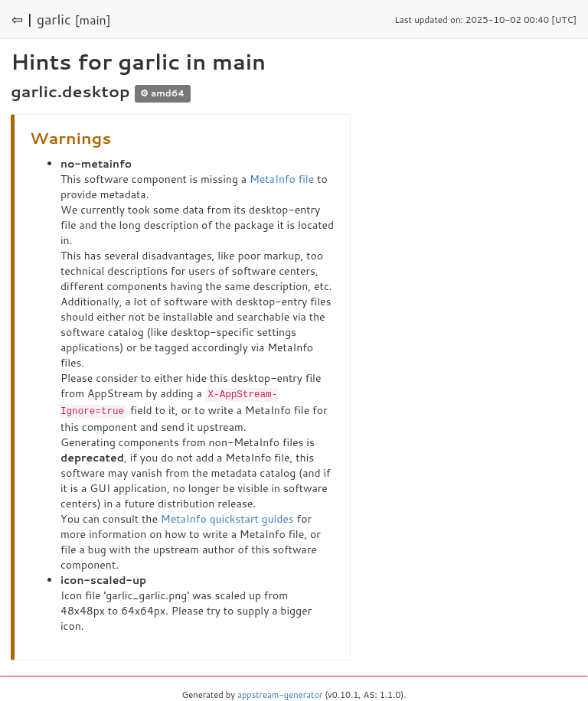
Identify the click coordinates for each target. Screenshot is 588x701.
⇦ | (22, 19)
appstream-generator (280, 693)
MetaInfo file (282, 179)
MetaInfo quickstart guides (227, 517)
